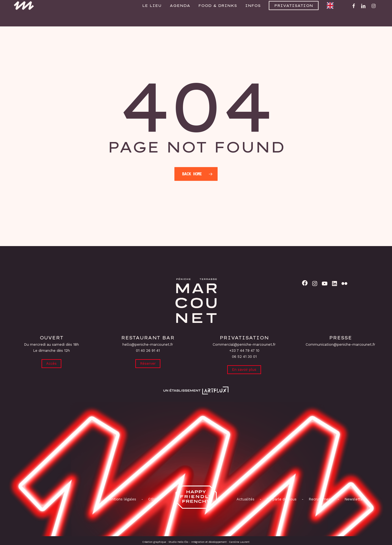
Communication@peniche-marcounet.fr (340, 343)
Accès (51, 363)
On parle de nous (281, 499)
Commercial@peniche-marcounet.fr (244, 343)
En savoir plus (244, 369)
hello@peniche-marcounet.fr (148, 343)
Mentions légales (121, 499)
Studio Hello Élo (178, 542)
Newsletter (354, 499)
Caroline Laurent (239, 542)
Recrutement (320, 499)
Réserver (148, 363)
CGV (152, 499)
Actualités (246, 499)
